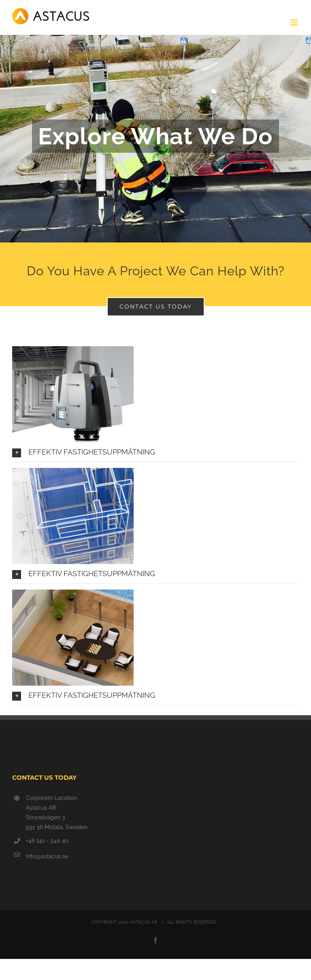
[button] (155, 452)
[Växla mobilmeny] (295, 23)
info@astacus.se (47, 856)
